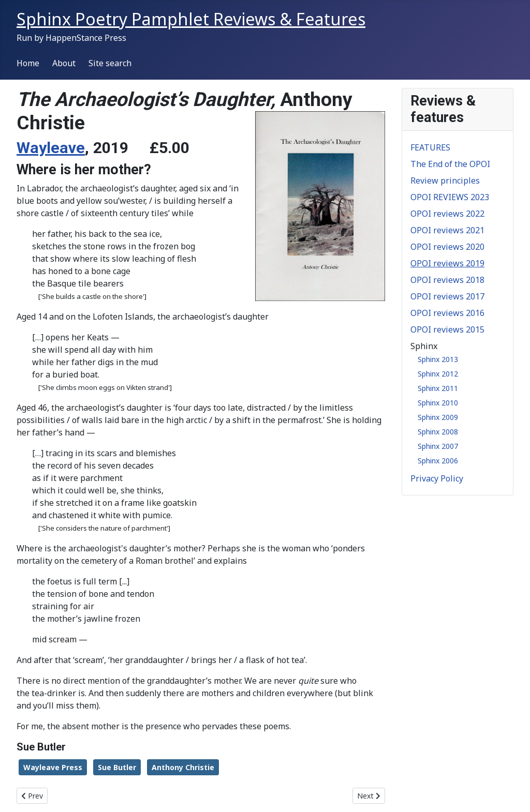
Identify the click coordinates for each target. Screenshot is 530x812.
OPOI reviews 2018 (447, 280)
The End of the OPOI (450, 164)
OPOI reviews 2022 (447, 214)
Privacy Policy (437, 478)
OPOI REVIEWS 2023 (450, 197)
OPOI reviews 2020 (447, 247)
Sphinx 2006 (438, 461)
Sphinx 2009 (438, 417)
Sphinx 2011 (438, 388)
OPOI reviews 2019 (447, 263)
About (64, 63)
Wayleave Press (53, 767)
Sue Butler (117, 767)
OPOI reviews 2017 (447, 296)
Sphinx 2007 (438, 446)
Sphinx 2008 (438, 432)
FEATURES (430, 147)
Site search (110, 63)
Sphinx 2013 (438, 359)
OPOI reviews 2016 (447, 313)
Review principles (445, 181)
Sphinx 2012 (438, 374)
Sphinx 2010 (438, 403)
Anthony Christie (183, 767)
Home (28, 63)
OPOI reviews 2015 (447, 329)
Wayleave (51, 148)
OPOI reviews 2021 (447, 230)
